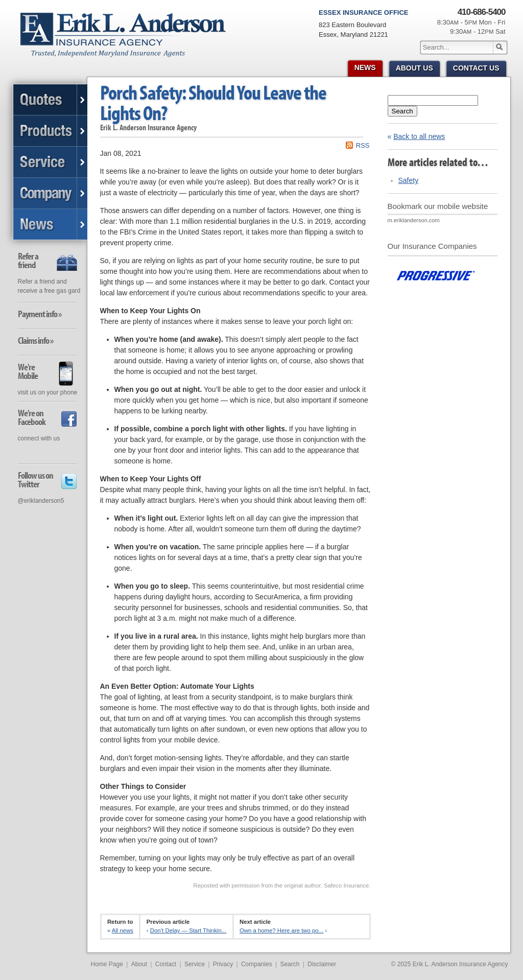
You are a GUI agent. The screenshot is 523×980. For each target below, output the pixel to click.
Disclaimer (322, 964)
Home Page (107, 964)
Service (195, 964)
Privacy (223, 964)
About (139, 964)
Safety (409, 180)
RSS (363, 145)
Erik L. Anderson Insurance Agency (129, 40)
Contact (166, 964)
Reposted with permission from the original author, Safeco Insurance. (282, 885)
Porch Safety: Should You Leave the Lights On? (213, 102)
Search (402, 111)
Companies (257, 964)
